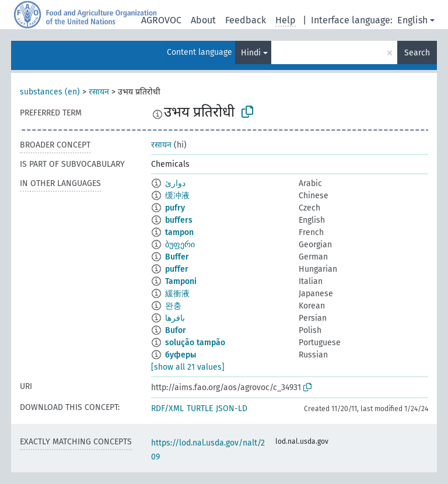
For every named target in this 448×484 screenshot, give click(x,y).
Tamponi (181, 281)
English (412, 20)
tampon (179, 232)
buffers (179, 220)
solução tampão (195, 343)
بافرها (175, 318)
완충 (173, 306)
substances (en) (50, 92)
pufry (175, 208)
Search (417, 53)
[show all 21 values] (188, 367)
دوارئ (175, 183)
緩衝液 (177, 294)
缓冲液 (177, 196)
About (203, 20)
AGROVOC (161, 20)
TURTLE (200, 408)
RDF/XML (167, 408)
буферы (181, 355)
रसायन (99, 92)
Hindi (251, 53)
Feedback (246, 20)
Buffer (177, 257)
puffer (177, 269)
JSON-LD (232, 408)
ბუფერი (180, 245)
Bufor (176, 330)
